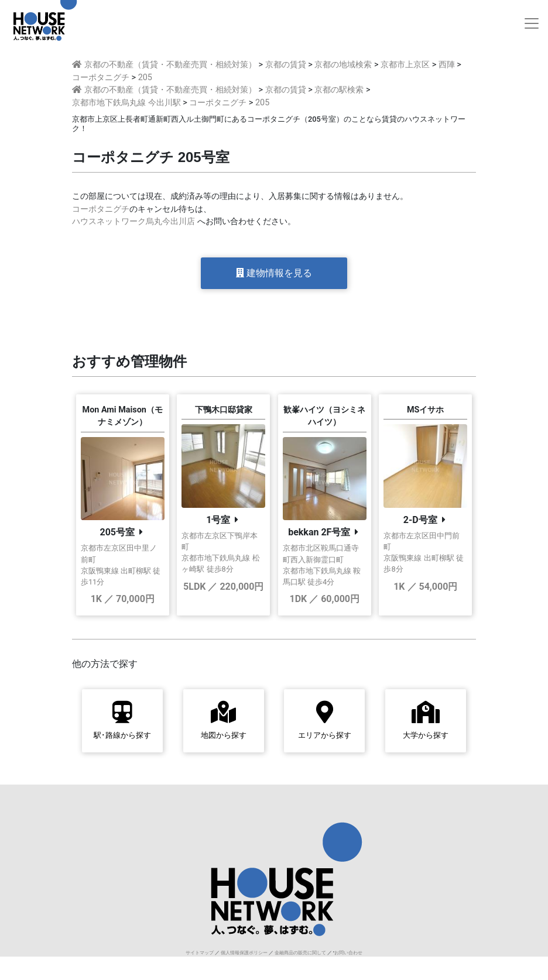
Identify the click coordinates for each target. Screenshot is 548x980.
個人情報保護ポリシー (244, 953)
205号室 (117, 532)
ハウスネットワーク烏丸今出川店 (133, 221)
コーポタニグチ (101, 209)
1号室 (218, 520)
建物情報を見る (274, 273)
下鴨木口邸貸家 (224, 410)
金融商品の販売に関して (300, 953)
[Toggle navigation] (532, 23)
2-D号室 (420, 520)
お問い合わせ (348, 953)
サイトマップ (200, 953)
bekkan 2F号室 (319, 532)
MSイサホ (425, 410)
